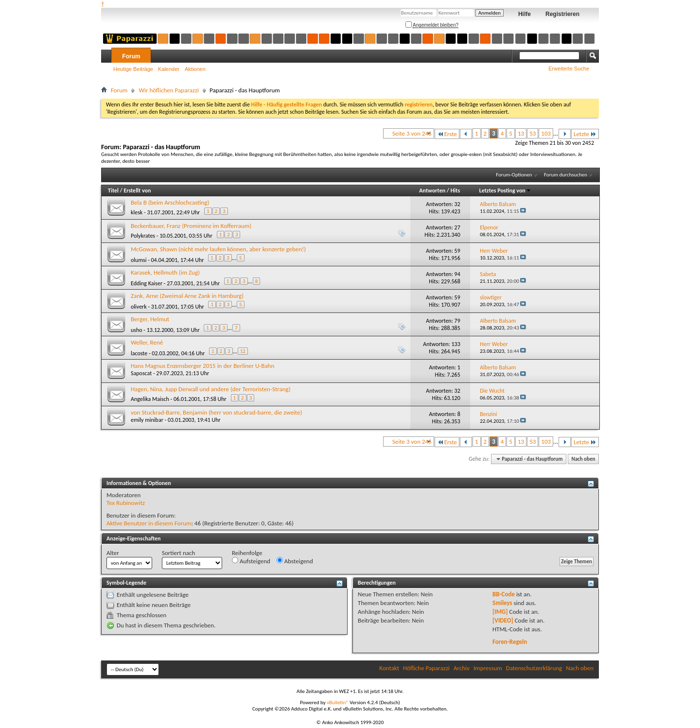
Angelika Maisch (150, 399)
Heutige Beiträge (133, 69)
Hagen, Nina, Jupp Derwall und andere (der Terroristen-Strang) (211, 389)
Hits (455, 191)
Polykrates (143, 236)
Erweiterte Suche (569, 69)
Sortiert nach (178, 553)
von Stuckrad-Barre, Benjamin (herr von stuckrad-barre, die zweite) (216, 412)
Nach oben (583, 459)
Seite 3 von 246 (412, 133)
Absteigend (295, 561)
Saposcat (141, 373)
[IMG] (500, 612)
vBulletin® (338, 702)
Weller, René (147, 342)
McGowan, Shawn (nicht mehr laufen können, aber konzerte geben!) (218, 249)
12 (243, 351)
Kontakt (389, 668)
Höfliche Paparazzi (426, 668)
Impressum (488, 668)
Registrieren (562, 14)
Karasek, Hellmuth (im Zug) (165, 272)
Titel (113, 191)
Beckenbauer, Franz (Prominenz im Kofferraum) (191, 226)
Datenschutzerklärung (534, 668)
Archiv (462, 668)
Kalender (169, 69)
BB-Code (504, 594)
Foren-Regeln (510, 642)
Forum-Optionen (514, 175)
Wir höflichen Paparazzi (169, 90)
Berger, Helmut (150, 319)
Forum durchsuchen (566, 175)
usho (137, 330)
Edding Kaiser (147, 283)
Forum (131, 56)
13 (521, 133)
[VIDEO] (503, 620)
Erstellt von (137, 191)
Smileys (502, 603)
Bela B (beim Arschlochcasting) (170, 202)
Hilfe (525, 14)
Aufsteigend (251, 561)
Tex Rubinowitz (126, 503)
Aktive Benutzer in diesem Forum (149, 523)
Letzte (585, 134)
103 (546, 133)
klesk (137, 212)
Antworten (432, 191)
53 (533, 133)
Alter (113, 553)
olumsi (139, 260)
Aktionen (195, 69)
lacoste (139, 353)
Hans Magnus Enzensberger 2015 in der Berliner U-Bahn (202, 366)
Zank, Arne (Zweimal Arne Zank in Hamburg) (187, 296)
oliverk (139, 307)
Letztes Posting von (505, 191)
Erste (447, 134)
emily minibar (147, 420)
